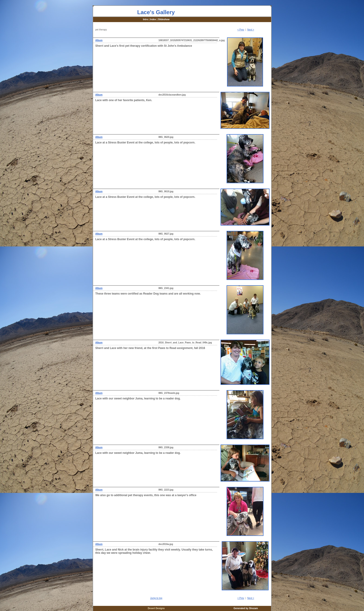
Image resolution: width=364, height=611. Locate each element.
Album (99, 40)
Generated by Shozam (246, 608)
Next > (251, 30)
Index (153, 19)
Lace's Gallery (156, 12)
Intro (146, 19)
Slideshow (164, 19)
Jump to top (156, 598)
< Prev (241, 30)
